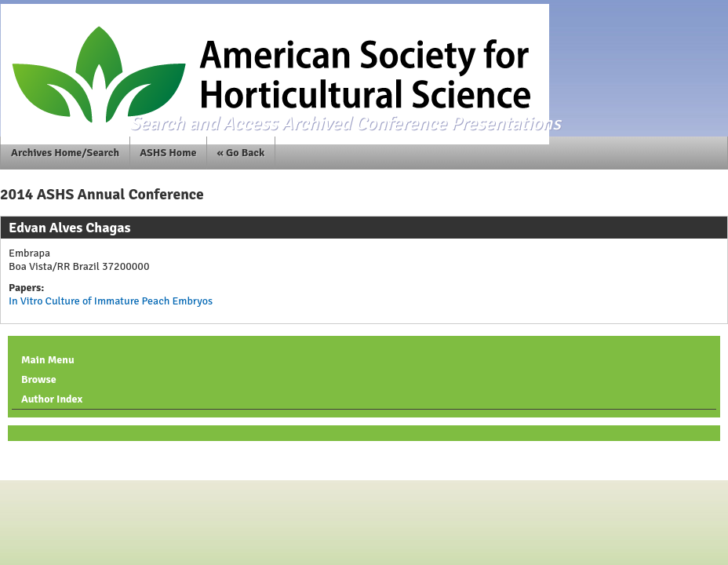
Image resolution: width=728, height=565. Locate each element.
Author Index (52, 399)
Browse (39, 379)
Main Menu (48, 360)
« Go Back (241, 153)
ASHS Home (168, 153)
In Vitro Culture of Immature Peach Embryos (111, 301)
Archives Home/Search (65, 153)
